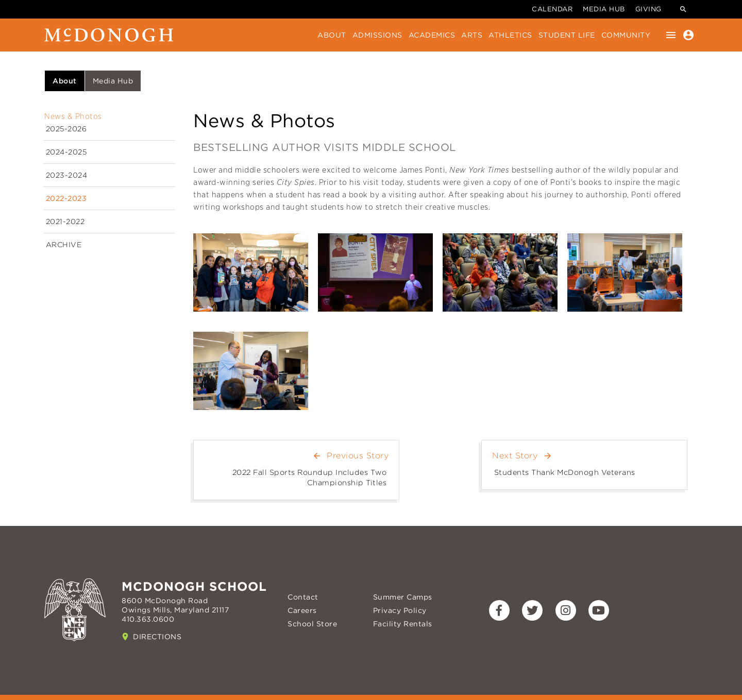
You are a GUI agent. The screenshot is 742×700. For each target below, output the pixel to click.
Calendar (552, 9)
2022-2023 (66, 198)
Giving (648, 9)
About (332, 35)
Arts (472, 35)
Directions (157, 637)
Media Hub (604, 9)
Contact (303, 597)
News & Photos (73, 116)
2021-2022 (65, 221)
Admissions (377, 35)
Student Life (567, 35)
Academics (432, 35)
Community (626, 35)
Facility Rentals (403, 624)
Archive (64, 245)
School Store (312, 624)
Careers (302, 610)
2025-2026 (66, 129)
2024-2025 (66, 152)
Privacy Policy (400, 610)
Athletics (510, 35)
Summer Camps (403, 597)
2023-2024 (67, 175)
